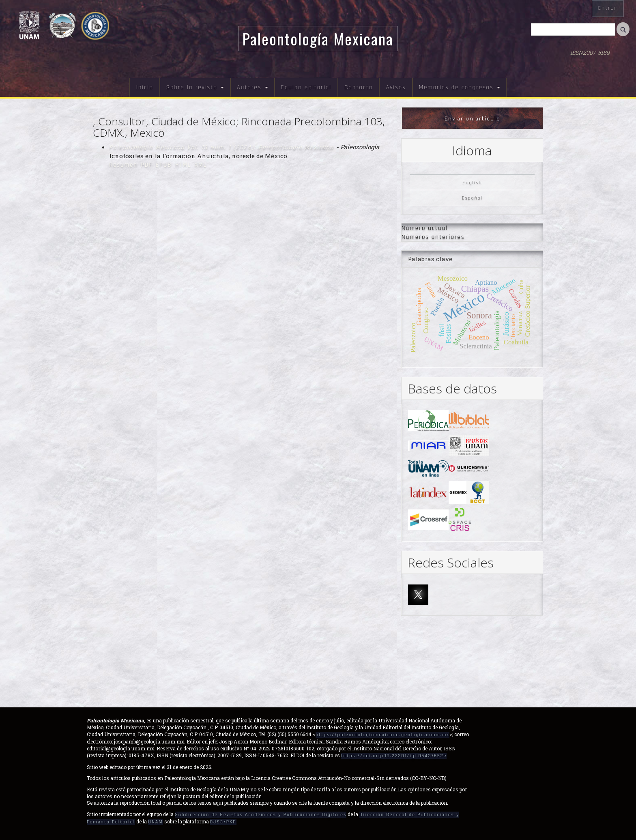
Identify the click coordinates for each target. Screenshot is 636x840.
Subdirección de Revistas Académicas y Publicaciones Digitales (261, 815)
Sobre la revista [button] (195, 87)
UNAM (155, 822)
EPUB (164, 165)
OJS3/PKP (223, 822)
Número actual (425, 228)
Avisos (396, 87)
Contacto (359, 87)
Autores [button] (252, 87)
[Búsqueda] (573, 29)
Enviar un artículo (473, 118)
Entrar (608, 8)
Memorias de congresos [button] (460, 87)
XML (201, 165)
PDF (147, 165)
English (473, 182)
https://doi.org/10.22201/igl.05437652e (394, 756)
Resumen (123, 165)
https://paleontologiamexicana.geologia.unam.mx (382, 735)
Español (472, 198)
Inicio (144, 87)
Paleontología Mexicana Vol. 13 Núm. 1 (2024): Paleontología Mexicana (223, 147)
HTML (183, 165)
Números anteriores (433, 237)
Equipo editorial (306, 87)
